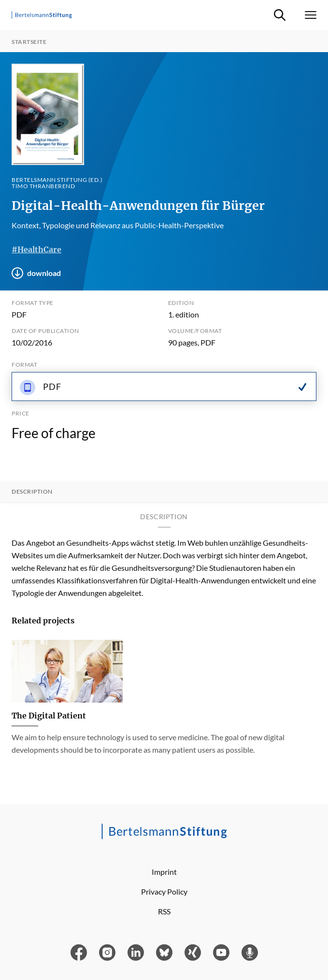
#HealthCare (36, 249)
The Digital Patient (49, 716)
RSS (164, 911)
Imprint (164, 872)
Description (32, 492)
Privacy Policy (164, 891)
